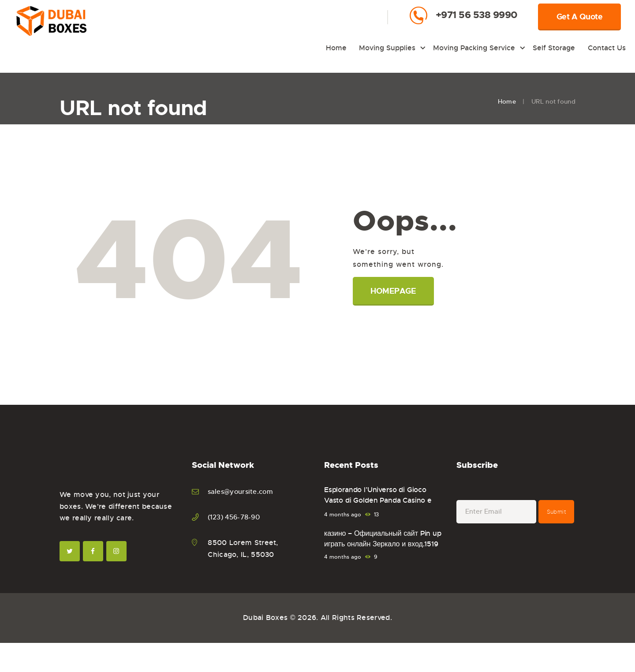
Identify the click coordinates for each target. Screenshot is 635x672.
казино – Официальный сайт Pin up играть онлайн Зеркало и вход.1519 (379, 545)
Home (507, 101)
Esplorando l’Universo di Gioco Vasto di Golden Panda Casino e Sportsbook (380, 502)
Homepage (394, 291)
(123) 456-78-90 (236, 517)
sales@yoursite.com (243, 491)
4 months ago (343, 515)
